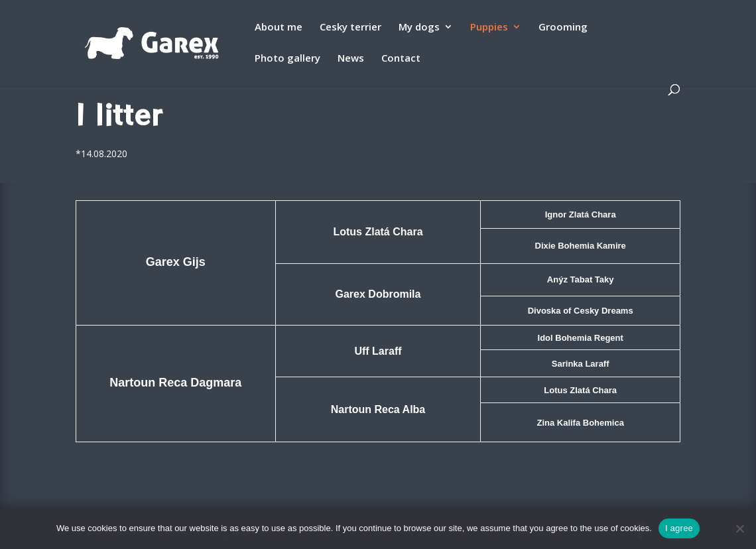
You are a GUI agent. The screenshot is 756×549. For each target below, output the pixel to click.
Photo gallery (287, 59)
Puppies (489, 28)
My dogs (419, 28)
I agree (679, 528)
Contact (401, 59)
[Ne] (739, 528)
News (351, 59)
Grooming (563, 28)
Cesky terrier (350, 28)
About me (279, 28)
